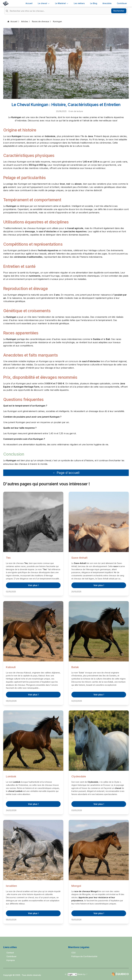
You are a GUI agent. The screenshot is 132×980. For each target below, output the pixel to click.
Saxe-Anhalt (79, 558)
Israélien (11, 886)
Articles (25, 21)
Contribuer (11, 956)
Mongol (76, 886)
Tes (8, 558)
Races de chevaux (41, 21)
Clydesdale (79, 776)
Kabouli (11, 667)
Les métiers (79, 3)
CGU (73, 953)
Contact (10, 953)
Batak (75, 667)
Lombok (11, 776)
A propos (11, 960)
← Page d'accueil (66, 473)
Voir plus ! (33, 585)
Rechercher (119, 11)
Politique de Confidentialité (84, 956)
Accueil (29, 3)
